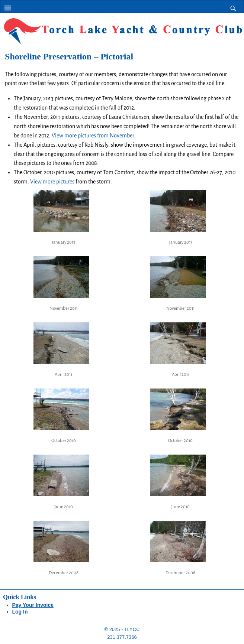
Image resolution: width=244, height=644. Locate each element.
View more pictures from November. (94, 136)
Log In (20, 612)
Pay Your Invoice (33, 605)
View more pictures (52, 182)
